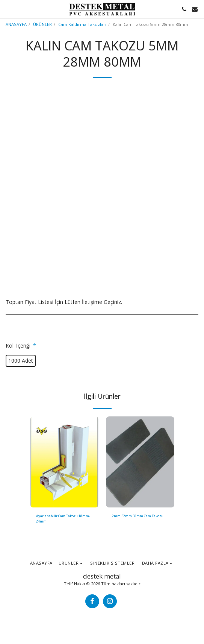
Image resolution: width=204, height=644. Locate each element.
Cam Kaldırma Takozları (82, 24)
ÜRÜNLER (42, 24)
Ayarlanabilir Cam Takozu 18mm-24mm (63, 518)
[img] (64, 462)
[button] (8, 9)
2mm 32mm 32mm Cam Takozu (138, 516)
